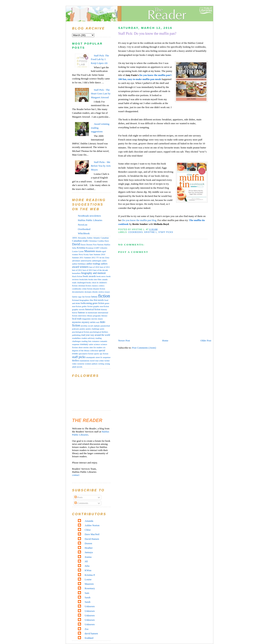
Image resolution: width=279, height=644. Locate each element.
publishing (76, 335)
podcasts (76, 329)
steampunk (90, 357)
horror (75, 313)
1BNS (75, 238)
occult (90, 326)
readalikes (76, 338)
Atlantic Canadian (101, 238)
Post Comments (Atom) (144, 348)
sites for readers (96, 347)
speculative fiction (86, 354)
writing (101, 364)
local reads (77, 319)
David (76, 244)
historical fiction (93, 309)
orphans (97, 326)
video (74, 364)
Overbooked (84, 229)
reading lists (86, 341)
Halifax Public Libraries (90, 220)
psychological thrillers (99, 332)
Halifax (107, 245)
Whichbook (84, 233)
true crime (100, 361)
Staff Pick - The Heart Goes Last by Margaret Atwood (101, 94)
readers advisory (88, 338)
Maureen (90, 251)
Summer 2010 (99, 254)
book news (101, 276)
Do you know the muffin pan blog (139, 220)
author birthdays (79, 264)
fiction (104, 296)
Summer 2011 (78, 258)
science (97, 344)
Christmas (93, 241)
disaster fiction (99, 289)
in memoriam (91, 313)
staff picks (166, 232)
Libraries (104, 248)
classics (95, 286)
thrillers (76, 361)
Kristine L (151, 232)
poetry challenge (93, 329)
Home (165, 341)
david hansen (91, 633)
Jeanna (88, 557)
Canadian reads (80, 241)
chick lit (95, 283)
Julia (74, 248)
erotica (101, 292)
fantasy (94, 297)
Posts (79, 497)
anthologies (97, 261)
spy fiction (104, 354)
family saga (77, 297)
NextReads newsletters (89, 216)
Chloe (88, 530)
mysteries (77, 322)
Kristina (81, 248)
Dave (107, 241)
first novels (99, 300)
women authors (91, 364)
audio (104, 261)
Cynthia (101, 241)
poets (102, 329)
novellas (84, 326)
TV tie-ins (100, 258)
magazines (86, 319)
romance (96, 341)
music (100, 319)
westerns (81, 364)
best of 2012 (77, 270)
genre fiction (98, 303)
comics (102, 286)
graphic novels (78, 309)
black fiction (77, 276)
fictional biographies (81, 300)
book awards (89, 276)
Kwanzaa (90, 248)
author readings (93, 264)
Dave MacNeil (92, 534)
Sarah (88, 597)
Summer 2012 (90, 258)
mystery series (89, 322)
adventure (76, 261)
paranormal (105, 326)
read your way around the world (96, 335)
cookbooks (136, 232)
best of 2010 (94, 267)
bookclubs (84, 279)
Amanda (89, 521)
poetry (82, 329)
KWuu (88, 570)
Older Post (206, 341)
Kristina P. (90, 575)
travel (92, 361)
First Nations (98, 245)
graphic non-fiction (101, 306)
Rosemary (90, 588)
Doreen (89, 245)
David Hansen (92, 539)
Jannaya (89, 552)
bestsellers (76, 273)
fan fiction (86, 297)
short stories (84, 347)
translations (85, 361)
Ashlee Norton (92, 525)
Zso (87, 629)
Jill (86, 561)
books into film (95, 279)
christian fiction (84, 286)
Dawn (83, 245)
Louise (75, 251)
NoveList (83, 225)
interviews (82, 316)
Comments (81, 503)
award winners (80, 267)
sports (96, 354)
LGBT (97, 248)
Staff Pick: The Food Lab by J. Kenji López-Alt (100, 59)
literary (104, 316)
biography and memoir (93, 273)
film (91, 300)
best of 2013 (88, 270)
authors (104, 264)
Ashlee (90, 238)
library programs (94, 316)
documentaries (78, 292)
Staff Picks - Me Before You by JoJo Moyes (101, 166)
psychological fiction (81, 332)
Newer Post (124, 341)
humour (82, 313)
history (104, 309)
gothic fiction (87, 306)
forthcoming (86, 303)
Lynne (81, 251)
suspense (107, 357)
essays (107, 292)
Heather (89, 548)
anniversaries (86, 261)
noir (98, 322)
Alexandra (82, 238)
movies (94, 319)
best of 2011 (105, 267)
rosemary (84, 344)
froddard (89, 638)
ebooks (95, 292)
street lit (99, 357)
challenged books (84, 283)
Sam (91, 254)
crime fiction (87, 289)
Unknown (90, 606)
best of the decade (101, 270)
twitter (107, 361)
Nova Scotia (84, 254)
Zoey (107, 258)
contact (76, 475)
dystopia (88, 292)
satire (91, 344)
